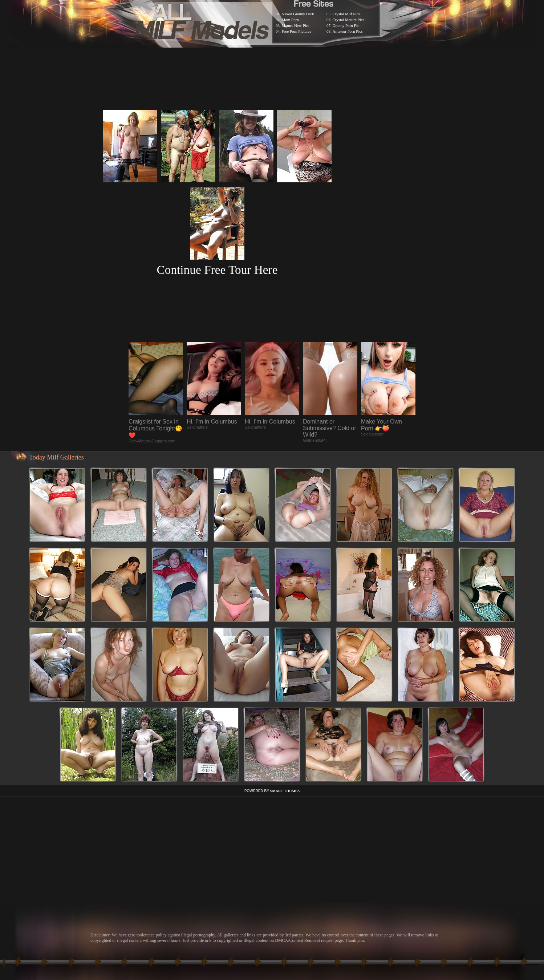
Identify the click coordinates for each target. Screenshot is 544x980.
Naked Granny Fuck (298, 14)
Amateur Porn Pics (348, 31)
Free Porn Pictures (297, 31)
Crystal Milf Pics (346, 14)
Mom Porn (290, 20)
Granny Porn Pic (346, 25)
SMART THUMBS (285, 791)
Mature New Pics (296, 25)
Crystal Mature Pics (348, 20)
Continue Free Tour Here (217, 270)
